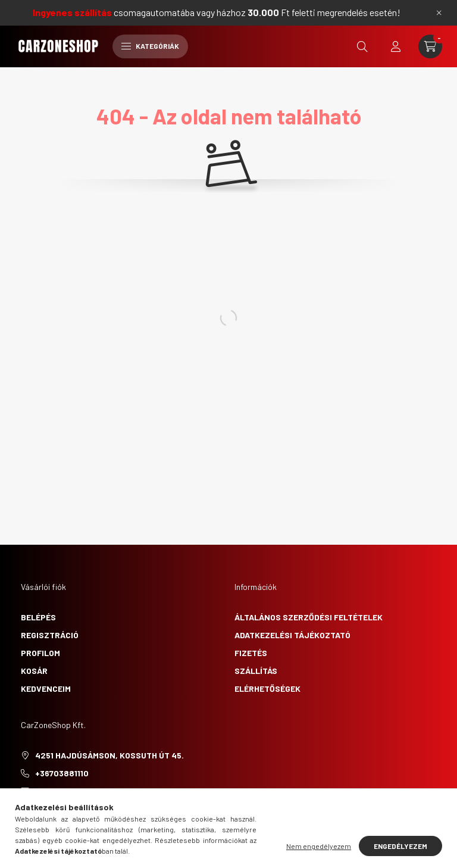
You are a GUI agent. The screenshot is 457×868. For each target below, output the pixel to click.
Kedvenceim (46, 689)
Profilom (40, 653)
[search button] (362, 46)
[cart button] (430, 46)
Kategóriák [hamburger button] (150, 46)
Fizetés (251, 653)
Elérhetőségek (267, 689)
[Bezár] (439, 13)
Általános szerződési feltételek (309, 617)
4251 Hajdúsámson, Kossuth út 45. (109, 755)
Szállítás (256, 671)
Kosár (34, 671)
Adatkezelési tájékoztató (292, 635)
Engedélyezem (400, 846)
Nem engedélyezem (319, 846)
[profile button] (396, 46)
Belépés (38, 617)
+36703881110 (62, 773)
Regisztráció (50, 635)
